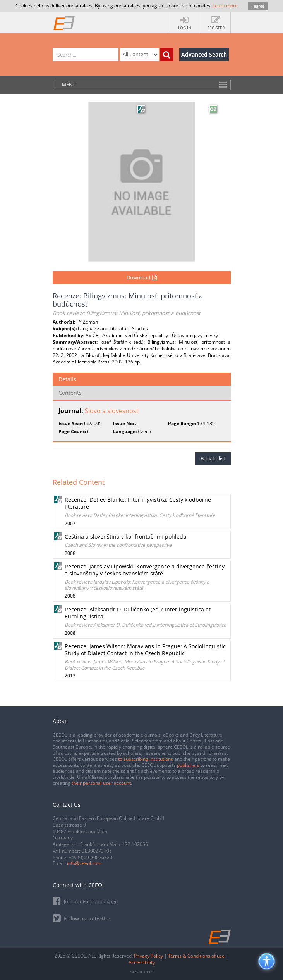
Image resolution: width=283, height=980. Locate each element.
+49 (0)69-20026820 (90, 857)
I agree (258, 6)
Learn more (225, 6)
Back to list (213, 458)
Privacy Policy (148, 956)
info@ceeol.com (84, 863)
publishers (188, 765)
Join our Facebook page (85, 901)
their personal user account (101, 783)
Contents (70, 393)
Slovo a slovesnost (112, 411)
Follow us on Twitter (81, 918)
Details (67, 379)
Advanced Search (204, 54)
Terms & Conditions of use (196, 956)
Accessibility (142, 962)
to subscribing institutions (146, 759)
